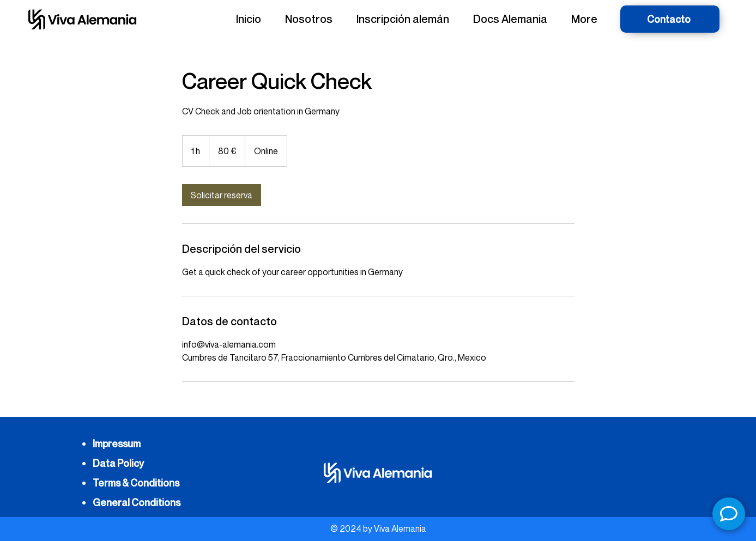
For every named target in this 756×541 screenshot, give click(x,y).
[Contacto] (670, 19)
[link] (222, 195)
